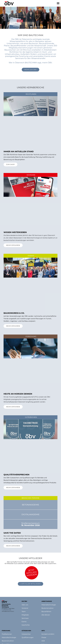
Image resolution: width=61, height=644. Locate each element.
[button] (58, 3)
